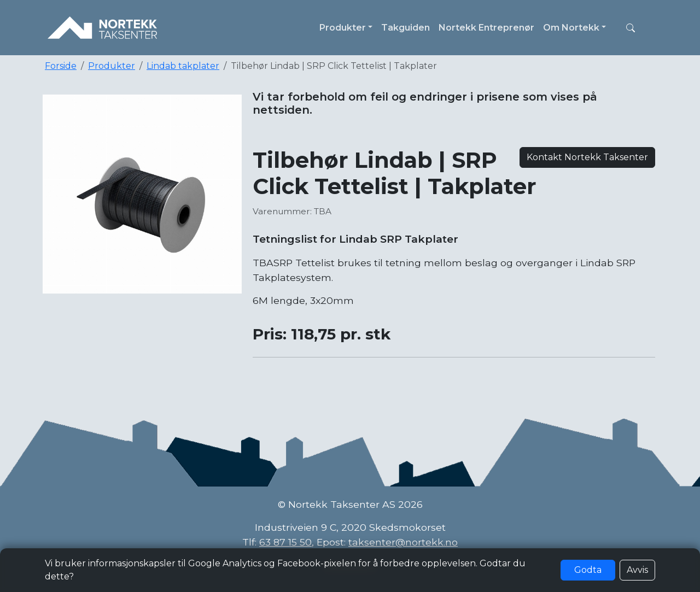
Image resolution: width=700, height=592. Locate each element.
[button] (631, 28)
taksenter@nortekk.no (403, 542)
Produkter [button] (343, 28)
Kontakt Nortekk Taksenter (587, 157)
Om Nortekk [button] (571, 28)
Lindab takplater (183, 66)
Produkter (112, 66)
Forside (61, 66)
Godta (588, 570)
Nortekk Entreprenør (486, 28)
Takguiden (406, 28)
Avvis (637, 570)
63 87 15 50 (285, 542)
